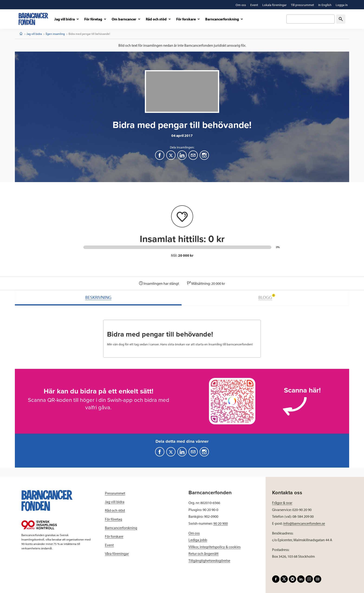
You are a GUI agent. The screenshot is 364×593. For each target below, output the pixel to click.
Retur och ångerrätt (203, 554)
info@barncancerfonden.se (304, 523)
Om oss (194, 533)
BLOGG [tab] (267, 297)
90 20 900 (221, 523)
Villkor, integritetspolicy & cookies (214, 547)
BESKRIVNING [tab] (98, 297)
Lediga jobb (198, 540)
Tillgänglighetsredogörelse (209, 560)
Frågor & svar (282, 503)
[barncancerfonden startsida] (33, 19)
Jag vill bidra (34, 34)
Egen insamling (55, 34)
